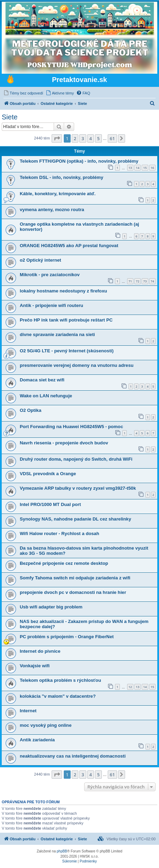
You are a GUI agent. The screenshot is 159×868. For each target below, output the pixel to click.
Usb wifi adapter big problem (51, 607)
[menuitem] (23, 93)
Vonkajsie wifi (35, 666)
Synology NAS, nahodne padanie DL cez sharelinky (75, 519)
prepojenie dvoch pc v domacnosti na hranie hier (73, 592)
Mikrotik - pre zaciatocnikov (50, 275)
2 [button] (75, 138)
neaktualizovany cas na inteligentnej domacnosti (73, 756)
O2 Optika (30, 410)
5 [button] (98, 138)
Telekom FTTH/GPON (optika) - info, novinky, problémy (79, 161)
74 (152, 281)
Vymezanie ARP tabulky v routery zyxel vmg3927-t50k (78, 488)
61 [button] (112, 138)
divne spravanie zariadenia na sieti (57, 334)
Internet (28, 711)
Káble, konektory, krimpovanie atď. (58, 194)
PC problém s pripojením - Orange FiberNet (67, 637)
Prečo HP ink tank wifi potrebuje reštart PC (66, 320)
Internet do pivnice (40, 651)
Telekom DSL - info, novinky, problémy (61, 177)
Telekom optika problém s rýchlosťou (60, 680)
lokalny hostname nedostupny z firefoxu (63, 291)
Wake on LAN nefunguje (46, 396)
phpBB (62, 851)
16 (152, 168)
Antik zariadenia (37, 740)
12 (130, 687)
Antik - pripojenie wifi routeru (51, 305)
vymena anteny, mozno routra (52, 210)
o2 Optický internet (40, 260)
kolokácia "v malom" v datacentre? (58, 696)
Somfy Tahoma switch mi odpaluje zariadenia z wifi (75, 578)
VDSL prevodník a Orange (48, 474)
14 (138, 168)
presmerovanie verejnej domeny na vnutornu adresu (77, 365)
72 (138, 281)
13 (130, 168)
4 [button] (91, 138)
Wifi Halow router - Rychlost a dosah (59, 534)
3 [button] (83, 138)
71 (130, 281)
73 (145, 281)
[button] (57, 138)
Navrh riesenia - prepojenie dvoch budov (64, 443)
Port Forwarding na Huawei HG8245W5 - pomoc (71, 427)
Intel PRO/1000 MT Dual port (50, 504)
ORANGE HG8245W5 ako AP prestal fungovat (69, 246)
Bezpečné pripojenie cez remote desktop (64, 563)
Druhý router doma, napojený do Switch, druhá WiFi (76, 459)
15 (145, 168)
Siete (10, 117)
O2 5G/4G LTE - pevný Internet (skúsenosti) (67, 351)
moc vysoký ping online (46, 725)
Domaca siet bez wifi (42, 380)
